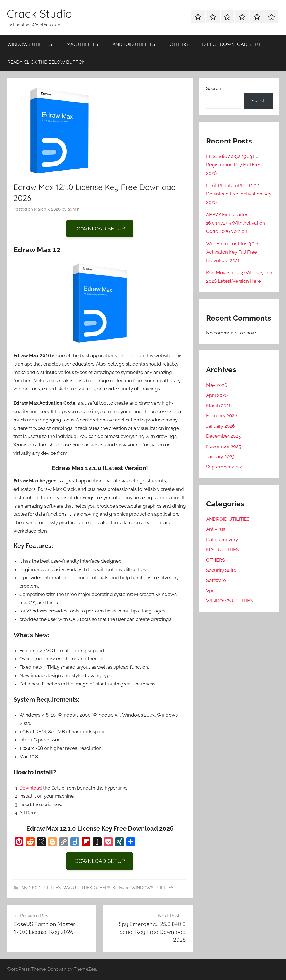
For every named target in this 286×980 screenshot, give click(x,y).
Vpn (210, 591)
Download (31, 788)
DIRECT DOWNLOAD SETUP (233, 44)
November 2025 (224, 446)
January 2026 (221, 426)
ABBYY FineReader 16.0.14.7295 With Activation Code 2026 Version (236, 223)
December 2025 (223, 436)
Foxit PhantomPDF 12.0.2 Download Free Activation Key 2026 (239, 194)
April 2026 (217, 395)
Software (121, 888)
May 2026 (217, 385)
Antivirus (216, 529)
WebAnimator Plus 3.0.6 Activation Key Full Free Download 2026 (232, 252)
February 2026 (222, 416)
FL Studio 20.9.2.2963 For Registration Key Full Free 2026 (234, 165)
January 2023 (220, 456)
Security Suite (221, 570)
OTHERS (179, 44)
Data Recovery (222, 540)
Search (214, 88)
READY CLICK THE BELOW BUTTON (46, 62)
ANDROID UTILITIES (134, 44)
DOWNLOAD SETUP (100, 228)
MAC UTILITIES (82, 44)
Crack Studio (39, 13)
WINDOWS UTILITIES (30, 44)
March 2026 (219, 406)
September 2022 (224, 467)
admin (74, 209)
